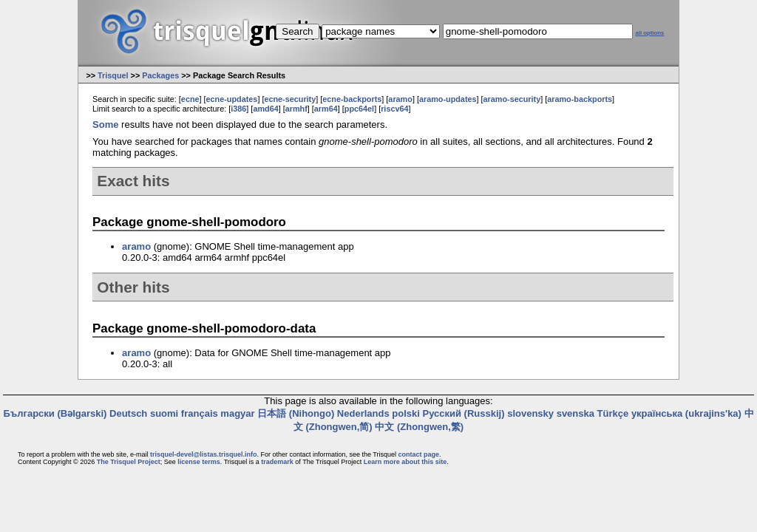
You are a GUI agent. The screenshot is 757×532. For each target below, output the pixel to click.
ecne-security (290, 99)
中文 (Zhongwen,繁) (419, 427)
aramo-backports (580, 99)
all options (649, 33)
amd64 (265, 109)
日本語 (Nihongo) (296, 413)
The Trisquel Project (129, 462)
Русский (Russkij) (463, 413)
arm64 (326, 109)
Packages (160, 75)
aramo (400, 99)
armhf (296, 109)
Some (105, 125)
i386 (238, 109)
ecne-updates (232, 99)
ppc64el (359, 109)
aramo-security (512, 99)
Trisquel (113, 75)
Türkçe (613, 413)
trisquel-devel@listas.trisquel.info (203, 454)
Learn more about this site (405, 462)
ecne (190, 99)
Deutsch (128, 413)
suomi (164, 413)
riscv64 (394, 109)
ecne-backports (352, 99)
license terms (199, 462)
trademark (277, 462)
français (200, 413)
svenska (576, 413)
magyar (237, 413)
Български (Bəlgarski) (55, 413)
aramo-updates (448, 99)
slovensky (530, 413)
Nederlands (363, 413)
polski (406, 413)
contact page (418, 454)
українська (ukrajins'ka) (686, 413)
